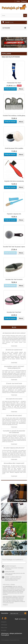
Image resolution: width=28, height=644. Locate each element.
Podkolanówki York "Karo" (14, 83)
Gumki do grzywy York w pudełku (14, 148)
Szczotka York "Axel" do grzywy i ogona (14, 247)
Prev (21, 48)
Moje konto (4, 628)
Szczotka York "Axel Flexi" (14, 312)
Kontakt (18, 1)
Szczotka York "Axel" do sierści (14, 279)
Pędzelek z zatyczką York (14, 214)
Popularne (6, 54)
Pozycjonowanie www (15, 640)
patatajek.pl (7, 640)
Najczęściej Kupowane (11, 57)
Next (24, 48)
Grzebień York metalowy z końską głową (14, 116)
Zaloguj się (24, 1)
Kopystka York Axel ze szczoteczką (14, 181)
